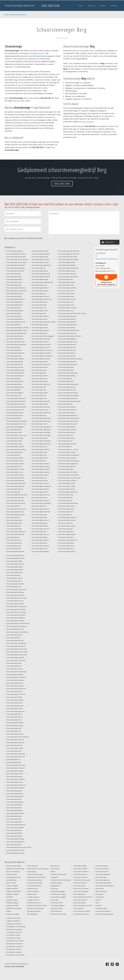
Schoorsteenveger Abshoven (15, 271)
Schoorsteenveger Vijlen (14, 762)
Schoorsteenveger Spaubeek (15, 657)
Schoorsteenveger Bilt (13, 347)
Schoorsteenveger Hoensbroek (41, 444)
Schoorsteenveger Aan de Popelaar (17, 259)
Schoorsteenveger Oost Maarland (69, 455)
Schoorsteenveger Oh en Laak (68, 449)
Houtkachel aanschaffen (35, 883)
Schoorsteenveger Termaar (15, 708)
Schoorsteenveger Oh (66, 447)
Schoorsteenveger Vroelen (15, 782)
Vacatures (99, 905)
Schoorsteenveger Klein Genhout (69, 254)
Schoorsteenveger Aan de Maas (16, 257)
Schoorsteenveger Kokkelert (67, 265)
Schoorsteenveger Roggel (14, 561)
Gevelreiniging (32, 872)
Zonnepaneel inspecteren (14, 929)
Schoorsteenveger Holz (39, 461)
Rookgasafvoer (55, 886)
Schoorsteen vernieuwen (81, 888)
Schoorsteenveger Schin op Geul (16, 598)
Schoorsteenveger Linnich (66, 305)
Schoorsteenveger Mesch (66, 367)
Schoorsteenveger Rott (13, 575)
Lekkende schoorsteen (34, 903)
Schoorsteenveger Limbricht (67, 299)
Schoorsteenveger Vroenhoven (16, 785)
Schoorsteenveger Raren (66, 537)
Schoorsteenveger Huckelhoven (42, 486)
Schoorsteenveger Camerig (15, 438)
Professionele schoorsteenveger (61, 880)
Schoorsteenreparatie (102, 869)
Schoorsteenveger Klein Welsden (68, 259)
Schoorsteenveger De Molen (15, 475)
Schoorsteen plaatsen (80, 874)
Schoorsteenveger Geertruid (40, 296)
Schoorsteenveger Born (14, 379)
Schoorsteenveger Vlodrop (15, 774)
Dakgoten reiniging (12, 894)
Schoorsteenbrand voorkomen (83, 897)
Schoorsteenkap (79, 908)
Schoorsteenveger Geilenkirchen (42, 299)
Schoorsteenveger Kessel (39, 543)
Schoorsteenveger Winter (14, 830)
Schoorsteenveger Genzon (40, 311)
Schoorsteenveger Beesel (14, 316)
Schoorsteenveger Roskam (15, 567)
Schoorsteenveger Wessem (15, 810)
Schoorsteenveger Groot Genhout (42, 350)
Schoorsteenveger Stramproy (15, 680)
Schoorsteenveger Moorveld (67, 390)
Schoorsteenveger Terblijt (14, 697)
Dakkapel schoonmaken (14, 908)
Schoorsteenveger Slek (13, 638)
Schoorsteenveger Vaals (14, 751)
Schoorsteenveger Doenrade (15, 498)
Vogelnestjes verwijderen (14, 924)
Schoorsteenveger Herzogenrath (42, 427)
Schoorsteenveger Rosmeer (15, 570)
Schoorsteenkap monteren (82, 911)
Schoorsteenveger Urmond (15, 748)
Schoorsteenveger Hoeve (39, 447)
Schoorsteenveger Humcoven (41, 495)
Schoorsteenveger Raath (66, 532)
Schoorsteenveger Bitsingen (15, 359)
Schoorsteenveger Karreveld (40, 529)
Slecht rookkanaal (101, 891)
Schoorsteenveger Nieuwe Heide (68, 421)
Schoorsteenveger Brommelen (16, 404)
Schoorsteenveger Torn (14, 731)
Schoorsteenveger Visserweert (16, 768)
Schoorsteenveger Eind (14, 526)
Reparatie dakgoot (57, 883)
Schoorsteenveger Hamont (40, 376)
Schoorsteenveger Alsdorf (14, 279)
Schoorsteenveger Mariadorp (67, 344)
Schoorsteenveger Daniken (15, 458)
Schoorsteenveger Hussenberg (41, 503)
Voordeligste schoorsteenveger (16, 927)
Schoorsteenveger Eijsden (14, 520)
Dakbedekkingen (12, 880)
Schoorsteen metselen (80, 869)
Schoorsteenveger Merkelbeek (68, 364)
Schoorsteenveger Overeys (67, 483)
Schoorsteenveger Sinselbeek (15, 621)
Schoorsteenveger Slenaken (15, 640)
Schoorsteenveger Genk (39, 308)
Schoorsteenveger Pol (65, 515)
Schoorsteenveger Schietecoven (16, 589)
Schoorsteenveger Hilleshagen (41, 435)
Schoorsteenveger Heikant (40, 404)
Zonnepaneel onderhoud (14, 932)
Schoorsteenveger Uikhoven (15, 740)
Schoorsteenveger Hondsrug (41, 466)
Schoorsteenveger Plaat (66, 512)
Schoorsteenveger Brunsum (15, 413)
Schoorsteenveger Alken (14, 277)
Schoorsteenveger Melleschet (67, 362)
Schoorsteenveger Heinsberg (41, 407)
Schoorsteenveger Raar (65, 529)
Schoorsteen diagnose (58, 905)
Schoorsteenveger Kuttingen (67, 274)
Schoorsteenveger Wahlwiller (15, 788)
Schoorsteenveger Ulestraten (15, 742)
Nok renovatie (55, 866)
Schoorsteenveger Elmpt (14, 540)
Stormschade (100, 897)
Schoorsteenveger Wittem (14, 836)
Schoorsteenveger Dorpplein (15, 500)
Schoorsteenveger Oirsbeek (67, 452)
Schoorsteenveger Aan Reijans (16, 265)
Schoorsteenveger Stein (14, 666)
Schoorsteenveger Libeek (66, 296)
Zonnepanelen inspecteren (15, 944)
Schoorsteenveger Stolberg (15, 675)
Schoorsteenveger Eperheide (15, 551)
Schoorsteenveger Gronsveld (41, 347)
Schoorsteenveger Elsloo (14, 543)
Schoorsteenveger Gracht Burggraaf (43, 336)
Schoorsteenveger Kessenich (41, 546)
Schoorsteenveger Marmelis (67, 347)
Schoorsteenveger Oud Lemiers (68, 472)
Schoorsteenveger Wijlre (14, 819)
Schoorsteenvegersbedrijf (103, 883)
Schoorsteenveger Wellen (14, 805)
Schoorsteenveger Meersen (67, 353)
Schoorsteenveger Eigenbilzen (16, 515)
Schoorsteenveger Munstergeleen (69, 396)
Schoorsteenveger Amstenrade (16, 288)
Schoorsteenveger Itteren (40, 517)
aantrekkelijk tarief (37, 53)
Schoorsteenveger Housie (40, 481)
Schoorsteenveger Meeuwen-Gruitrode (70, 359)
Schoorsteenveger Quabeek (67, 526)
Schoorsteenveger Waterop (15, 793)
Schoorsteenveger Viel (13, 759)
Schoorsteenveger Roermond (15, 558)
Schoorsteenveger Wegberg (15, 802)
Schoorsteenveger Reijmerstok (68, 540)
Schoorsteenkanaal (79, 903)
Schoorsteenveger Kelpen (40, 537)
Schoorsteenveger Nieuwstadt (68, 424)
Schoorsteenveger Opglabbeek (68, 464)
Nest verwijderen (33, 914)
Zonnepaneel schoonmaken (15, 941)
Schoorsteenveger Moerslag (67, 376)
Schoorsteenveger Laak (66, 279)
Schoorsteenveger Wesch (14, 808)
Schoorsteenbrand (79, 894)
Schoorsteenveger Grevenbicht (41, 344)
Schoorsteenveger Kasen (39, 532)
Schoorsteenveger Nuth (66, 435)
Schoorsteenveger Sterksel (15, 669)
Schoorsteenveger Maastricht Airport (70, 336)
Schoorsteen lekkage (80, 866)
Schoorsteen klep (56, 911)
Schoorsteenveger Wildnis (14, 822)
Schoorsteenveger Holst (39, 455)
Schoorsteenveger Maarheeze (67, 316)
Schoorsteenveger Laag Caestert (68, 277)
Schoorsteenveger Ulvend (14, 745)
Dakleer (9, 911)
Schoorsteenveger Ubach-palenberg (18, 737)
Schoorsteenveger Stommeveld (16, 677)
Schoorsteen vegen (79, 886)
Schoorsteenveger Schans (14, 578)
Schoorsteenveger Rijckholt (67, 551)
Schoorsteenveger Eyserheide (41, 274)
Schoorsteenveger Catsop (14, 444)
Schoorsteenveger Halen (39, 370)
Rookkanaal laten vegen (58, 894)
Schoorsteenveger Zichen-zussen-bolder (19, 847)
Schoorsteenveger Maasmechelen (69, 330)
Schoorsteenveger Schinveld (15, 604)
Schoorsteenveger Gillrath (40, 328)
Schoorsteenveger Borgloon (15, 376)
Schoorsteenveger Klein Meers (68, 257)
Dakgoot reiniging (12, 886)
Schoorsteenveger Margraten (67, 339)
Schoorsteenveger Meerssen (67, 356)
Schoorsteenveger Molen (66, 381)
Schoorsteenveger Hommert (40, 464)
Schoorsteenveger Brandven (15, 387)
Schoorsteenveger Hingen (40, 438)
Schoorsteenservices (102, 872)
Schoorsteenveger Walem (14, 791)
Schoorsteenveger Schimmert (15, 595)
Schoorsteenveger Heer (39, 390)
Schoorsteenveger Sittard (14, 635)
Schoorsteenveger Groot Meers (41, 353)
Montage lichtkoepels (34, 911)
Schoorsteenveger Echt (13, 506)
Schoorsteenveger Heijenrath (41, 401)
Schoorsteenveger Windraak (15, 828)
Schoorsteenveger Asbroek (15, 293)
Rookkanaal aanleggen (58, 891)
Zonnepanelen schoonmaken (16, 955)
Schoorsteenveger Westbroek (15, 813)
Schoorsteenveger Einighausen (16, 532)
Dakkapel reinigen (12, 900)
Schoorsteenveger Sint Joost (15, 629)
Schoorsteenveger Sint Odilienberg (17, 632)
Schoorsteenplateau (102, 866)
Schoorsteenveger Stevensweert (16, 672)
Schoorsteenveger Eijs (13, 517)
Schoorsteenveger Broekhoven (16, 398)
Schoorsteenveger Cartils (14, 441)
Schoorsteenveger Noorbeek (67, 430)
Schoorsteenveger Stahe (14, 663)
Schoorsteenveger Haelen (40, 367)
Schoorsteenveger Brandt (14, 384)
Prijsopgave (54, 877)
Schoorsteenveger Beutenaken (16, 342)
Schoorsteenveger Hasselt (40, 381)
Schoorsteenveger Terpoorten (16, 711)
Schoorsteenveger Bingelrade (15, 353)
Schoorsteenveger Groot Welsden (42, 356)
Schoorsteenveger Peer (65, 498)
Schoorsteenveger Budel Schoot (16, 424)
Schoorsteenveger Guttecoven (41, 364)
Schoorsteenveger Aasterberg (15, 268)
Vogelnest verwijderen (13, 921)
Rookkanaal (55, 888)
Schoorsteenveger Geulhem (40, 316)
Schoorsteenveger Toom (14, 728)
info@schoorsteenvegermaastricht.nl (107, 259)
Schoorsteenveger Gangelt (40, 279)
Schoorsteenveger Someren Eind (16, 649)
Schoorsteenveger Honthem (40, 469)
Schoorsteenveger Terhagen (15, 700)
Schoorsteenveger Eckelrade (15, 512)
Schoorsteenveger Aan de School (17, 262)
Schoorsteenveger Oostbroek (67, 458)
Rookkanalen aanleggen (58, 897)
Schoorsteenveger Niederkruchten (69, 418)
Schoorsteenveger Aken (14, 274)
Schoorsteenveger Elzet (14, 546)
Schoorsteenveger (101, 877)
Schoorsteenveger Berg (18, 14)
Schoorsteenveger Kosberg (67, 271)
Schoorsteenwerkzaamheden (105, 886)
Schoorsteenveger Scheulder (15, 584)
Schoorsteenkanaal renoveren (83, 905)
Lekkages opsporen (33, 897)
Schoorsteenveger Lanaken (67, 282)
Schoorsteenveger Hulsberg (40, 489)
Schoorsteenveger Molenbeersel (68, 384)
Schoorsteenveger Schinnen (15, 601)
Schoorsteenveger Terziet (14, 714)
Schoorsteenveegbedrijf (103, 874)
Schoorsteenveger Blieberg (15, 362)
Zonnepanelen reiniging (14, 952)
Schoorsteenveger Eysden (40, 271)
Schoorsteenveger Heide (39, 398)
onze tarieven (88, 122)
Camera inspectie (12, 874)
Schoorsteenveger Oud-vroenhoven (69, 478)
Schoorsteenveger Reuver (66, 546)
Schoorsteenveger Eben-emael (16, 503)
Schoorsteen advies (57, 903)
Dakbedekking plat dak (14, 877)
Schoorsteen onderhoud (81, 872)
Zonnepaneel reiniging (13, 938)
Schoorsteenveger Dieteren (15, 489)
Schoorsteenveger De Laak (15, 472)
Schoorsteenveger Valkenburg (16, 754)
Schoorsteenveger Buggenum (16, 427)
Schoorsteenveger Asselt (14, 296)
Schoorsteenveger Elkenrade (15, 534)
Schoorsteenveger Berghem (15, 336)
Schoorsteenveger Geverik (40, 325)
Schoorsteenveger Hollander (41, 449)
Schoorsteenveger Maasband (67, 322)
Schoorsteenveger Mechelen (67, 350)
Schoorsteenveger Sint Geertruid (16, 626)
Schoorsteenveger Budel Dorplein (17, 421)
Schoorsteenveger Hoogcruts (41, 472)
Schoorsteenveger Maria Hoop (68, 342)
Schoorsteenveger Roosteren (15, 564)
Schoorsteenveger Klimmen (67, 262)
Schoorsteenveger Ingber (39, 515)
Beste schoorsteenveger (14, 866)
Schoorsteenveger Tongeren (15, 723)
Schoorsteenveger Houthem (40, 483)
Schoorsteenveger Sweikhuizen (16, 689)
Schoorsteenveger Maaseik (67, 328)
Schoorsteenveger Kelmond (40, 534)
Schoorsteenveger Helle (39, 415)
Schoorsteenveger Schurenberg (16, 612)
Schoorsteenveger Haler (39, 373)
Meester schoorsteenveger (35, 908)
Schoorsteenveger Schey (14, 587)
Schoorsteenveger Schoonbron (16, 609)
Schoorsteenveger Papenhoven (68, 492)
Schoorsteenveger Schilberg (15, 592)
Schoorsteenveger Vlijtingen (15, 771)
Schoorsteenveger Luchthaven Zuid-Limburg (72, 313)
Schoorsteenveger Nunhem (67, 432)
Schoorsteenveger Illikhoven (41, 509)
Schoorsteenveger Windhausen (16, 825)
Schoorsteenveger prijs (103, 880)
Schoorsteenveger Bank (14, 308)
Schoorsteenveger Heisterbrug (41, 413)
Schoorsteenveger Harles (39, 379)
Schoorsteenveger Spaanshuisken (17, 655)
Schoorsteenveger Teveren (15, 717)
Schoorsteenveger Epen (14, 549)
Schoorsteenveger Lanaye (66, 285)
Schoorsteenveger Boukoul (15, 381)
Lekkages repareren (33, 900)
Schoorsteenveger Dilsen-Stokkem (17, 495)
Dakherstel (10, 897)
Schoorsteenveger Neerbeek (67, 407)
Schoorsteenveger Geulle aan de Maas (44, 322)
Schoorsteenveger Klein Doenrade (69, 251)
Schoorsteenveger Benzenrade (16, 322)
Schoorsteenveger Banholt (15, 305)
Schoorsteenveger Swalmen (15, 686)
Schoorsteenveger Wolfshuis (15, 842)
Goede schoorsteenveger (35, 874)
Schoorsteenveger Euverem (40, 262)
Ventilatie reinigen (101, 908)
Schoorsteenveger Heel (39, 387)
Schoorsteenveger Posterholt (67, 517)
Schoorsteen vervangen (81, 891)
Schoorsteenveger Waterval (15, 796)
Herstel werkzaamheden (35, 880)
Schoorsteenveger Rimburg (15, 555)
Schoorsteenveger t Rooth (14, 691)
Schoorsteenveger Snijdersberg (16, 643)
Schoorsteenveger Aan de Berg (16, 254)
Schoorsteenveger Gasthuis (40, 288)
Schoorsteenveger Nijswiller (67, 427)
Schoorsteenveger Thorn (14, 720)
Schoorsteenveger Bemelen (15, 319)
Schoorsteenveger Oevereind (67, 444)
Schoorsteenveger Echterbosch (16, 509)
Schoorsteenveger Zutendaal (15, 853)
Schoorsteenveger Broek (14, 396)
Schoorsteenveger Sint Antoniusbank (18, 623)
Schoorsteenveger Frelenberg (41, 277)
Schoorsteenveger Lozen (66, 311)
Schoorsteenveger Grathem (40, 342)
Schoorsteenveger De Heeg (15, 461)
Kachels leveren (32, 894)
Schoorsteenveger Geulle (39, 319)
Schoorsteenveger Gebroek (40, 291)
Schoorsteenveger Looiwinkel (67, 308)
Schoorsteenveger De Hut (14, 466)
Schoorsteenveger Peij (65, 500)
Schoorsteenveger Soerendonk (16, 646)
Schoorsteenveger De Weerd (15, 481)
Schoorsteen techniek (80, 883)
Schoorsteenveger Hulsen (40, 492)
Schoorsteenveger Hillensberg (41, 432)
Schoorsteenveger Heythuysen (41, 430)
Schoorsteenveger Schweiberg (16, 615)
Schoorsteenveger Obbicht (67, 438)
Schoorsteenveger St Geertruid (16, 660)
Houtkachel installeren (34, 886)
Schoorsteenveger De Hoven (15, 464)
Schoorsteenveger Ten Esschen (16, 694)
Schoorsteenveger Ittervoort (40, 520)
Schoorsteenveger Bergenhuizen (16, 333)
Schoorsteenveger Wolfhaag (15, 839)
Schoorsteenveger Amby (14, 285)
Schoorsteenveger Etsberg (40, 257)
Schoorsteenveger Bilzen (14, 350)
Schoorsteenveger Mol (65, 379)
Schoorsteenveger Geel (39, 293)
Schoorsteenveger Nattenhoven (68, 398)
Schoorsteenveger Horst (39, 478)
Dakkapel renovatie (12, 905)
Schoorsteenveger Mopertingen (68, 393)
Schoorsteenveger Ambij (14, 282)
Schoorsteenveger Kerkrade (40, 540)
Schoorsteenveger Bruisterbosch (16, 407)
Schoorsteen (55, 900)
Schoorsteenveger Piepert (66, 509)
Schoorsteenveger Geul (39, 313)
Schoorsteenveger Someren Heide (17, 652)
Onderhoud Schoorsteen (59, 874)
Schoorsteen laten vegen (58, 914)
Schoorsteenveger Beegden (15, 311)
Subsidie (98, 900)
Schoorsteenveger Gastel (39, 285)
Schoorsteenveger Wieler (14, 816)
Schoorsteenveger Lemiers (66, 291)
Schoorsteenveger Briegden (15, 393)
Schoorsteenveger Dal (13, 455)
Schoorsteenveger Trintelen (15, 734)
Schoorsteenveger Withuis (14, 833)
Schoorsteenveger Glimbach (40, 330)
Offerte (53, 872)
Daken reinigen (11, 883)
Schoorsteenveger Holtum (40, 458)
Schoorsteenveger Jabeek (40, 523)
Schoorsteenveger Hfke (39, 506)
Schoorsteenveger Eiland (14, 523)
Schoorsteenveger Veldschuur (16, 757)
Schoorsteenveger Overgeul (67, 486)
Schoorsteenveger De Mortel (15, 478)
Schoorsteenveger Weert (14, 799)
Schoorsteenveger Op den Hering (69, 461)
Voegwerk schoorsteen (13, 918)
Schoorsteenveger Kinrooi (40, 549)
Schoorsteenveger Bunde (14, 430)
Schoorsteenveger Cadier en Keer (17, 435)
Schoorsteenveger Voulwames (16, 779)
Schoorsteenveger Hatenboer (41, 384)
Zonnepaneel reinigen (13, 935)
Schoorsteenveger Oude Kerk (67, 481)
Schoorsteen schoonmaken (82, 880)
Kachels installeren (33, 891)
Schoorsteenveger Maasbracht (68, 325)
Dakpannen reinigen (13, 914)
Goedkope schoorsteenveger (36, 877)
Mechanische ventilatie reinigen (37, 905)
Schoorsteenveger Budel (14, 418)
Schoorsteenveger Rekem (66, 543)
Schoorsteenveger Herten (40, 424)
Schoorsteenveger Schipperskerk (16, 606)
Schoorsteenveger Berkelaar (15, 339)
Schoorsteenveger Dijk (13, 492)
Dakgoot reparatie (12, 888)
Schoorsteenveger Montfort (67, 387)
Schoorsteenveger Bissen (14, 356)
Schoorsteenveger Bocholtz (15, 367)
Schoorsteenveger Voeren (14, 777)
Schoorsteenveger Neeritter (67, 413)
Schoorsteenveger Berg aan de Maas (18, 328)
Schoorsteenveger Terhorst (15, 703)
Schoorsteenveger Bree (14, 390)
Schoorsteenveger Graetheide (41, 339)
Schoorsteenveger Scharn (14, 581)
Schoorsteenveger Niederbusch (68, 415)
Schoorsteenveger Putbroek (67, 520)
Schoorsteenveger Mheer (66, 370)
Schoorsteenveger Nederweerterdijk (69, 401)
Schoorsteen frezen (57, 908)
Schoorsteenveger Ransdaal (67, 534)
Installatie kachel (32, 888)
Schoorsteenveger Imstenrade (41, 512)
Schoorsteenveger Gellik (39, 305)
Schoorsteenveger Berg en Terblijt (17, 330)
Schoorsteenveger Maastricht (19, 6)
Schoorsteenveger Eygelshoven (41, 265)
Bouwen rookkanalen (13, 872)
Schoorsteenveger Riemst (66, 549)
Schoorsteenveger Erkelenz (40, 251)
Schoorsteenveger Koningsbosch (68, 268)
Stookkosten (99, 894)
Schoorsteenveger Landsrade (67, 288)
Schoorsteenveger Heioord (40, 410)
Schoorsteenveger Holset (39, 452)
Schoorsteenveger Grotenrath (41, 359)
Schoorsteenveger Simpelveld (16, 618)
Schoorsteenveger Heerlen (40, 393)
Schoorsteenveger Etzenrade (41, 259)
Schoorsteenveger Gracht (40, 333)
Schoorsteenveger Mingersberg (68, 373)
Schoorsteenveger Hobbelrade (41, 441)
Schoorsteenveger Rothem (15, 572)
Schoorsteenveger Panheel (67, 489)
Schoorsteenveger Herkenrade (41, 421)
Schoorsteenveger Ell (13, 537)
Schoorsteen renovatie (81, 877)
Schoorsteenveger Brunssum (15, 410)
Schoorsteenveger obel (65, 441)
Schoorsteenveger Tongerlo (15, 726)
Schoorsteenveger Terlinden (15, 706)
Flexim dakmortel (33, 866)
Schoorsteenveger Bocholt (15, 364)
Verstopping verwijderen (103, 911)
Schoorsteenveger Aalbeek (15, 251)
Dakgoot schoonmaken (14, 891)
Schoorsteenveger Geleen (40, 302)
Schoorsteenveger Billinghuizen (16, 344)
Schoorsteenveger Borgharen (15, 373)
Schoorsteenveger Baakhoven (16, 299)
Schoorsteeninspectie (80, 900)
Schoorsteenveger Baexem (15, 302)
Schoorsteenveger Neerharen (67, 410)
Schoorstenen (100, 888)
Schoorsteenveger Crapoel (15, 452)
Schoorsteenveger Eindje (14, 529)
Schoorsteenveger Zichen (14, 844)
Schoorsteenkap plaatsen (81, 914)
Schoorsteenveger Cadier (14, 432)
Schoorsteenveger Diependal (15, 486)
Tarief (97, 903)
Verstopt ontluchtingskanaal (104, 914)
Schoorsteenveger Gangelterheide (42, 282)
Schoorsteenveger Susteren (15, 683)
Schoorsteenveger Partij (66, 495)
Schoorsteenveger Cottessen (15, 447)
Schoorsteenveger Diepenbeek (16, 483)
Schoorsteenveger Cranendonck (16, 449)
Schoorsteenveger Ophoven (67, 466)
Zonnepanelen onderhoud (15, 946)
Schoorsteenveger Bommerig (15, 370)
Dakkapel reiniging (12, 903)
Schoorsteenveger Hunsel (40, 498)
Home (7, 14)
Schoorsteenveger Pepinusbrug (68, 503)
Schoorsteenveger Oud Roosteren (69, 475)
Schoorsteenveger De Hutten (15, 469)
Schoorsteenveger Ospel (66, 469)
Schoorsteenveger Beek (14, 313)
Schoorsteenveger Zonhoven (15, 850)
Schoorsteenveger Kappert (40, 526)
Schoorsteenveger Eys (39, 268)
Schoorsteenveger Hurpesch (40, 500)
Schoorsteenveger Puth (66, 523)
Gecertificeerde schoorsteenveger (38, 869)
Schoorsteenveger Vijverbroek (16, 765)
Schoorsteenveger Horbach (40, 475)
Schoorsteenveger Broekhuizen (16, 401)
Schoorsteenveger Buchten (15, 415)
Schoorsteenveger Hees (39, 396)
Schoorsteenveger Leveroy (67, 293)
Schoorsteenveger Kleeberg (40, 551)
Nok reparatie (55, 869)
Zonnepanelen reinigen (14, 949)
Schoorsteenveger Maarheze (67, 319)
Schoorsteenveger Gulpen (40, 362)
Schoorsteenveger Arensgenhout (17, 291)
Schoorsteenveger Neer (66, 404)
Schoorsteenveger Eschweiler (41, 254)
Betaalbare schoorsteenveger (15, 869)
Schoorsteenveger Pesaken (67, 506)
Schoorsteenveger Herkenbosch (42, 418)
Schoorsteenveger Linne (66, 302)
